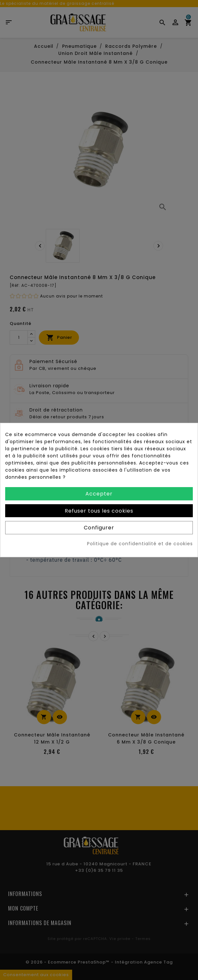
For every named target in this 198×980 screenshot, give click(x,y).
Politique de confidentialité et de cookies (140, 544)
